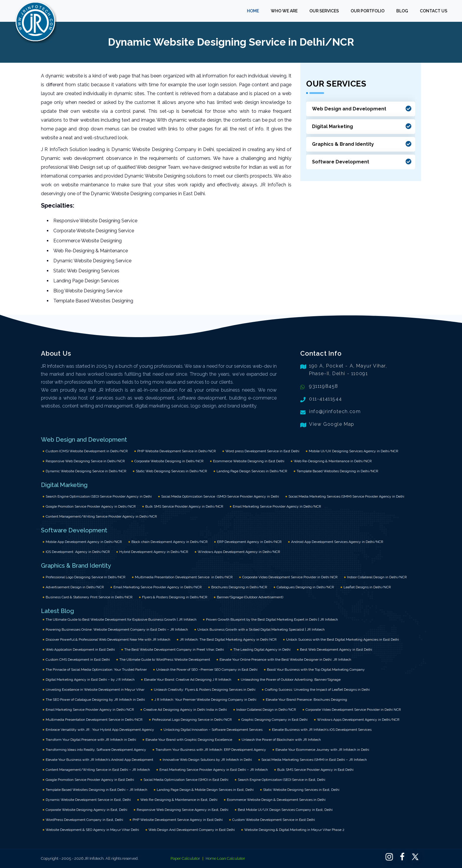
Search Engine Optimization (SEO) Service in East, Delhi (282, 780)
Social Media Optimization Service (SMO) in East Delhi (186, 780)
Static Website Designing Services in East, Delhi (301, 790)
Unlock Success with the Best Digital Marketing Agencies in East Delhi (343, 640)
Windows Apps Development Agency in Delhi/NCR (239, 552)
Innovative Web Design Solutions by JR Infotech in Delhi (207, 760)
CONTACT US (434, 11)
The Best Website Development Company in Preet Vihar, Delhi (174, 650)
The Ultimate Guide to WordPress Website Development (165, 660)
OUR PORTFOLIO (368, 11)
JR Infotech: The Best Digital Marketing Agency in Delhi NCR (228, 640)
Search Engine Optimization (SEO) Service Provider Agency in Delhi (99, 496)
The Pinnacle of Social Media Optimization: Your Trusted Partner (96, 670)
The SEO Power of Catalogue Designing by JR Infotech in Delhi (95, 700)
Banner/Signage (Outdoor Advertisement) (250, 597)
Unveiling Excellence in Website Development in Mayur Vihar (95, 690)
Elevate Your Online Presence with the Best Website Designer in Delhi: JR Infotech (285, 660)
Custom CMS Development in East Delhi (78, 660)
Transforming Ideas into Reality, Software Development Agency (96, 750)
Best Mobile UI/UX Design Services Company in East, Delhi (285, 810)
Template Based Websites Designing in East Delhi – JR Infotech (96, 790)
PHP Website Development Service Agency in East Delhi (178, 820)
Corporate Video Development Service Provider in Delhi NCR (290, 577)
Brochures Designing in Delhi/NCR (239, 587)
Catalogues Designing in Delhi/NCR (305, 587)
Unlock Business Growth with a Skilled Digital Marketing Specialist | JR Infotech (261, 630)
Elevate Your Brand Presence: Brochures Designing (306, 700)
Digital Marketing (333, 127)
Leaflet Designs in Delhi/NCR (367, 587)
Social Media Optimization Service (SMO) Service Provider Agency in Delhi (220, 496)
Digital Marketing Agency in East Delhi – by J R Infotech (90, 680)
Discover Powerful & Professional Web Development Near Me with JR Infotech (108, 640)
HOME (253, 11)
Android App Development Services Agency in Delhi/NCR (337, 542)
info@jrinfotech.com (335, 411)
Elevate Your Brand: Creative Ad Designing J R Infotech (188, 680)
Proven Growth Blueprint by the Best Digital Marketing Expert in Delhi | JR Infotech (272, 619)
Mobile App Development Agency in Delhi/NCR (84, 542)
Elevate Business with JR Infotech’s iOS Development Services (322, 730)
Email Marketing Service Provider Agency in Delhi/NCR (277, 506)
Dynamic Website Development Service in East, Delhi (88, 800)
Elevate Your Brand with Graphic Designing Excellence (189, 740)
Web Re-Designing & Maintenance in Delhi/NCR (333, 461)
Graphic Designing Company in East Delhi (274, 720)
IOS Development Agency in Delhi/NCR (78, 552)
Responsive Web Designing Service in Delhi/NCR (85, 461)
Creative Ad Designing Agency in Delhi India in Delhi (185, 710)
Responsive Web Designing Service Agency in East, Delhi (183, 810)
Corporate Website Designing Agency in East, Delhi (86, 810)
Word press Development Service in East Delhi (262, 451)
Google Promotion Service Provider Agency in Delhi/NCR (91, 506)
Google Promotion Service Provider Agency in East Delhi (90, 780)
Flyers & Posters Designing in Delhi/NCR (175, 597)
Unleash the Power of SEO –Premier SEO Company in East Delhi (207, 670)
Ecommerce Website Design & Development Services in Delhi (276, 800)
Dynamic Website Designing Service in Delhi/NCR (86, 471)
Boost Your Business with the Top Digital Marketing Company (316, 670)
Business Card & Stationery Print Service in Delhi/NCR (89, 597)
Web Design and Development (349, 109)
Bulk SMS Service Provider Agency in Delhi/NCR (184, 506)
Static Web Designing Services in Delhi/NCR (171, 471)
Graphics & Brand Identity (343, 144)
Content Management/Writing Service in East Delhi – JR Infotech (98, 770)
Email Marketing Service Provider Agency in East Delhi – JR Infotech (214, 770)
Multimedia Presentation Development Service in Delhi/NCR (184, 577)
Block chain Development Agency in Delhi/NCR (170, 542)
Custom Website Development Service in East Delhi (274, 820)
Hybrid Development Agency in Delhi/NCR (154, 552)
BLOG (402, 11)
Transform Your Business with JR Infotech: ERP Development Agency (211, 750)
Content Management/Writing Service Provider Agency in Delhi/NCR (101, 516)
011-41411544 (325, 399)
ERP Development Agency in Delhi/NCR (249, 542)
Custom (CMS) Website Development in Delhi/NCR (87, 451)
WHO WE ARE (284, 11)
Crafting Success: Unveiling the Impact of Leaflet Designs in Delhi (317, 690)
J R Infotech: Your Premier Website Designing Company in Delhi (205, 700)
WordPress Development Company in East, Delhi (84, 820)
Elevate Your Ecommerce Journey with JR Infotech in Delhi (322, 750)
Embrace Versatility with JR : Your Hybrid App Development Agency (100, 730)
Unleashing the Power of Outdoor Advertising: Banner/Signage (291, 680)
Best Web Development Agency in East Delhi (336, 650)
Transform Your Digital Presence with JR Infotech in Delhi (91, 740)
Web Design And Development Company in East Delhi (192, 830)
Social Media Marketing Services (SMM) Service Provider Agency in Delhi (346, 496)
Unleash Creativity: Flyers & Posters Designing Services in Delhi (205, 690)
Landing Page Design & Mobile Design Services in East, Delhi (205, 790)
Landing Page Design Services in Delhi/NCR (252, 471)
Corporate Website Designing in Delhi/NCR (169, 461)
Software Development (341, 162)
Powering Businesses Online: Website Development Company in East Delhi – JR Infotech (117, 630)
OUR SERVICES (324, 11)
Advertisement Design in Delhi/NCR (75, 587)
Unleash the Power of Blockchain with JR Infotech (281, 740)
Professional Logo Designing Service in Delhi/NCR (86, 577)
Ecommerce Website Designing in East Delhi (249, 461)
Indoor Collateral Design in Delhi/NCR (377, 577)
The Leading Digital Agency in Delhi (262, 650)
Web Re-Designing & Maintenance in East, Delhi (179, 800)
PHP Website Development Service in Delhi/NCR (177, 451)
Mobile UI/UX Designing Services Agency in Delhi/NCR (354, 451)
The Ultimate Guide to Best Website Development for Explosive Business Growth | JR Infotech (121, 619)
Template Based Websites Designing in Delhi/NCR (338, 471)
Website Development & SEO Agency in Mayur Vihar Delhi (92, 830)
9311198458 (324, 386)
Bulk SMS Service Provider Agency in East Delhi (315, 770)
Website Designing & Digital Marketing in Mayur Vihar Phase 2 (294, 830)
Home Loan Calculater (225, 858)
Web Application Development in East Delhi (80, 650)
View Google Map (332, 424)
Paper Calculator (185, 858)
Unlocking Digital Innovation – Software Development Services (213, 730)
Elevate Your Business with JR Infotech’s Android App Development (99, 760)
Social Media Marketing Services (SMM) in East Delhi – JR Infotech (314, 760)
